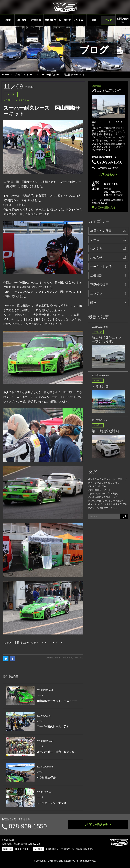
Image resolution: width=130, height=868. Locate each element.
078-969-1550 (28, 826)
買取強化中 (51, 20)
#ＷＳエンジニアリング (115, 479)
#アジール (94, 508)
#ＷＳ (101, 483)
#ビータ (93, 483)
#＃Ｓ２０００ (112, 483)
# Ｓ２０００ (23, 100)
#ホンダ (120, 501)
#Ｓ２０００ (95, 479)
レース (31, 75)
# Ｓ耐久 (8, 100)
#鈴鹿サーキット (109, 508)
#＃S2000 (121, 504)
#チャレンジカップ (99, 494)
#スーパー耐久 (96, 501)
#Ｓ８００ (110, 501)
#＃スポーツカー (111, 497)
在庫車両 (36, 20)
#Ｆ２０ (93, 486)
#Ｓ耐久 (114, 494)
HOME (7, 20)
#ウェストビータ (97, 504)
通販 (94, 20)
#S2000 (102, 486)
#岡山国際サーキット (100, 490)
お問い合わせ (123, 20)
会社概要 (22, 20)
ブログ (108, 20)
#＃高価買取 (95, 497)
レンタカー (79, 20)
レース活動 (65, 20)
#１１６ (111, 504)
